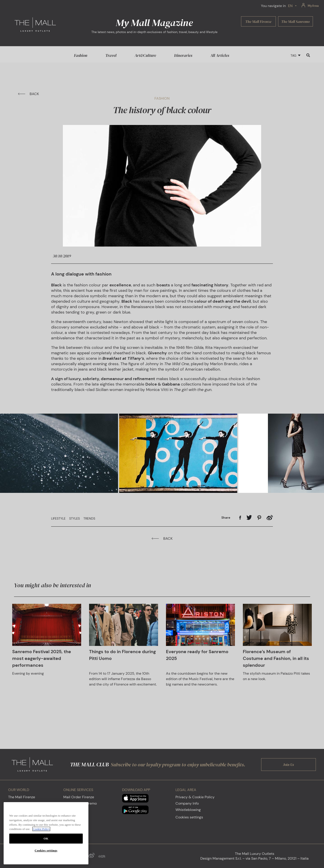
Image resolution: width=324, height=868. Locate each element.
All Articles (220, 55)
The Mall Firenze (22, 797)
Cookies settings (189, 817)
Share (226, 518)
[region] (46, 833)
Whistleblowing (188, 810)
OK (46, 838)
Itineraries (183, 55)
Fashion (81, 55)
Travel (111, 55)
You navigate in (273, 6)
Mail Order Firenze (79, 797)
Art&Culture (145, 55)
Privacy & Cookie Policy (195, 797)
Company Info (187, 803)
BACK (28, 94)
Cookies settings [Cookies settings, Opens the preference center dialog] (46, 850)
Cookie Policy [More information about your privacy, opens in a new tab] (41, 829)
